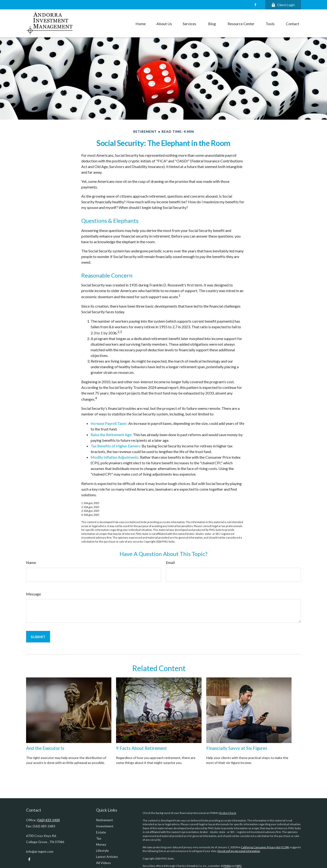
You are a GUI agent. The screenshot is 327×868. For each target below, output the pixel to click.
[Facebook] (255, 5)
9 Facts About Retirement (141, 748)
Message (33, 594)
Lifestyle (102, 850)
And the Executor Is (45, 748)
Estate (101, 832)
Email (170, 562)
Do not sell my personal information (239, 851)
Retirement (105, 820)
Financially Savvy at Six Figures (237, 748)
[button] (141, 23)
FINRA (227, 866)
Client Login (283, 5)
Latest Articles (107, 857)
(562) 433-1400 (48, 820)
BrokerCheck (228, 813)
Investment (105, 826)
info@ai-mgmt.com (40, 851)
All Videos (103, 863)
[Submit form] (38, 637)
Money (101, 844)
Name (31, 562)
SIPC (239, 866)
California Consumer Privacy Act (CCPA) (265, 847)
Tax (99, 838)
